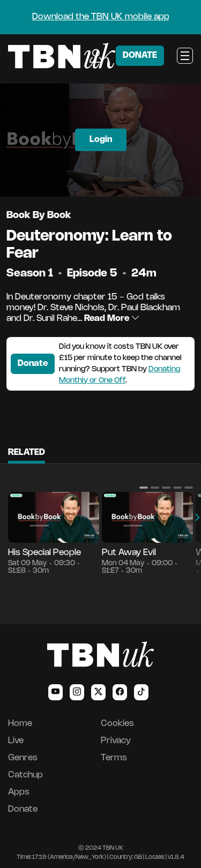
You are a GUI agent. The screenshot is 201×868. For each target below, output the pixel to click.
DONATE (140, 55)
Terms (114, 758)
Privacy (116, 741)
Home (20, 724)
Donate (33, 364)
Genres (23, 758)
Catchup (25, 775)
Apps (19, 792)
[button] (144, 488)
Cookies (117, 724)
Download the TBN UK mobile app (101, 17)
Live (16, 741)
